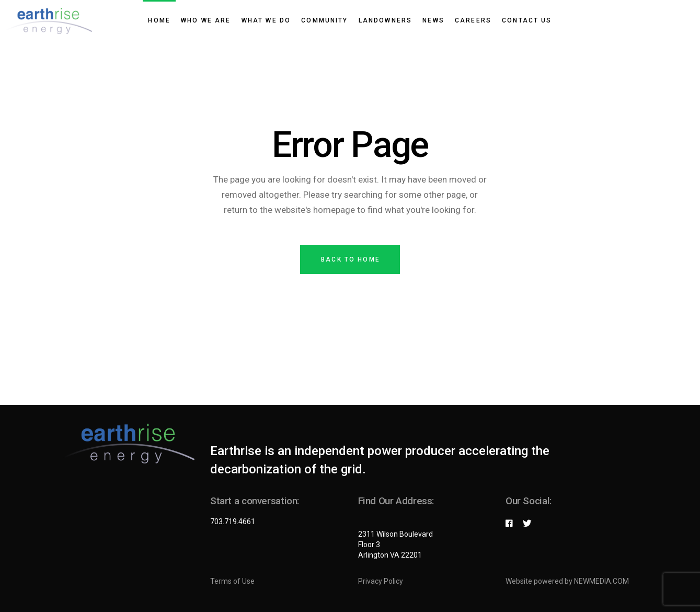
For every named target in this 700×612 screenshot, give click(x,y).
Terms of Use (232, 581)
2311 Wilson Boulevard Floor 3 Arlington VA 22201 (395, 545)
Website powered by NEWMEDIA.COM (567, 581)
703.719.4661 (233, 522)
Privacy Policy (381, 581)
